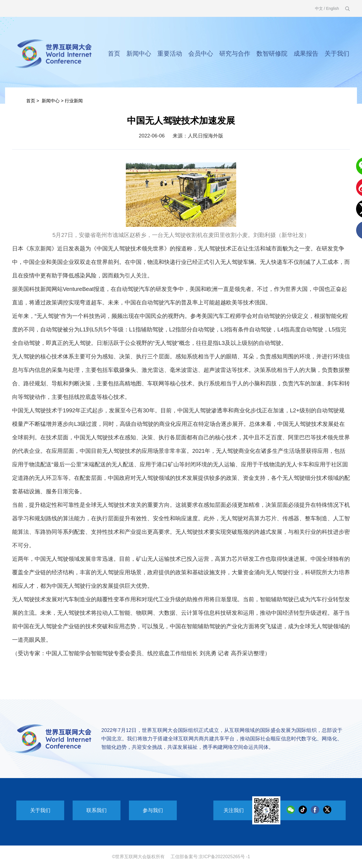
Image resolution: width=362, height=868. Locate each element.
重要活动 (170, 54)
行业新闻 (74, 101)
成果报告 (306, 54)
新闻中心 (139, 54)
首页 (114, 54)
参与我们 (153, 810)
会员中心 (201, 54)
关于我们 (337, 54)
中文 (319, 8)
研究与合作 (235, 54)
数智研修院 (272, 54)
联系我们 (97, 810)
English (332, 8)
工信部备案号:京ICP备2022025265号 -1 (210, 857)
